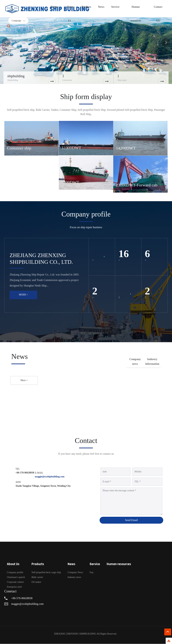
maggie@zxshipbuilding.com (50, 477)
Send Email (131, 520)
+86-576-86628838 (25, 473)
